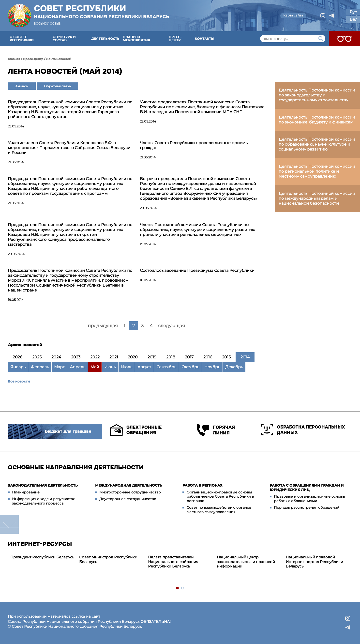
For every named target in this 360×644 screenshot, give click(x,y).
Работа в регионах (202, 485)
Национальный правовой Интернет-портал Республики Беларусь (314, 562)
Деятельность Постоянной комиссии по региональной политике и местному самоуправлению (317, 171)
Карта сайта (293, 15)
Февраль (40, 367)
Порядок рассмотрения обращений (307, 507)
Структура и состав (64, 38)
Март (59, 367)
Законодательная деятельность (43, 485)
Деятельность (105, 39)
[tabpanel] (42, 557)
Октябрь (190, 367)
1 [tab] (178, 588)
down (9, 524)
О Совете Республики (22, 38)
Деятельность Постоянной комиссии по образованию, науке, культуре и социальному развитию (317, 144)
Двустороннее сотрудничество (128, 499)
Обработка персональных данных (303, 430)
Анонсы (22, 86)
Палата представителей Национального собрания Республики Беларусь (173, 562)
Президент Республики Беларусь (42, 557)
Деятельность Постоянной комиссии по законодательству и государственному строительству (317, 95)
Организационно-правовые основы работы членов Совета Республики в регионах (220, 497)
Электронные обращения (136, 430)
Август (144, 367)
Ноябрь (212, 367)
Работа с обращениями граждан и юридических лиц (307, 488)
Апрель (78, 367)
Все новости (19, 381)
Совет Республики (102, 12)
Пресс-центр (175, 38)
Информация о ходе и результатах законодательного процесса (43, 501)
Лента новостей (59, 59)
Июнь (110, 367)
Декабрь (234, 367)
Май (95, 367)
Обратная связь (57, 86)
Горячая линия (216, 430)
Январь (18, 367)
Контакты (204, 39)
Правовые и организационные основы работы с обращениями (309, 499)
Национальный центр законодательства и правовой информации (246, 562)
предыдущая (103, 326)
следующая (172, 326)
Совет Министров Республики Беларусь (108, 559)
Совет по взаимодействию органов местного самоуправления (219, 510)
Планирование (26, 492)
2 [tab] (183, 588)
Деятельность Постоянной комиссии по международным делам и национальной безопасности (317, 198)
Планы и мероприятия (136, 38)
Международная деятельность (129, 485)
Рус (353, 12)
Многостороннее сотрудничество (130, 492)
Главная (14, 59)
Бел (354, 19)
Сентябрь (166, 367)
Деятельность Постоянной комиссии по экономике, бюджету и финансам (317, 120)
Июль (127, 367)
